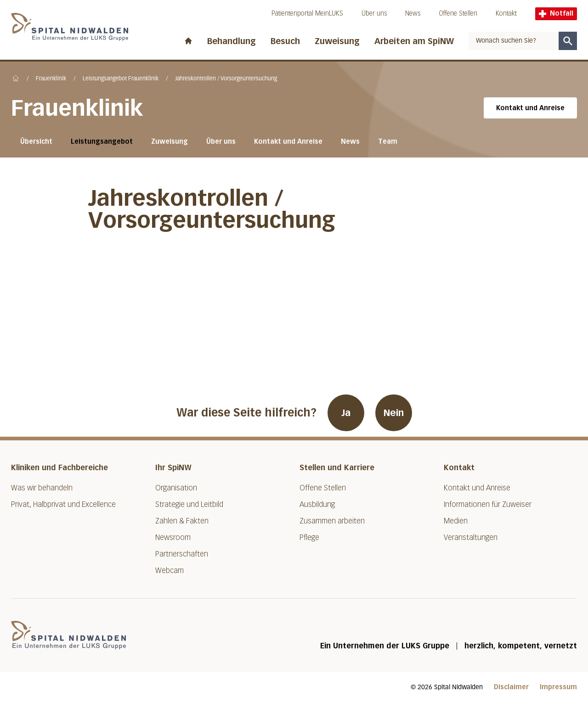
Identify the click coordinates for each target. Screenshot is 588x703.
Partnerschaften (182, 554)
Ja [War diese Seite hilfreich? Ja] (346, 413)
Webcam (170, 571)
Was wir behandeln (42, 488)
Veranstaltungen (471, 537)
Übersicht (36, 142)
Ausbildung (317, 504)
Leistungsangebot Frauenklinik (121, 79)
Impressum (558, 687)
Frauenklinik (51, 79)
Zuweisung (337, 41)
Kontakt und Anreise (530, 108)
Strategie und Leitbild (189, 504)
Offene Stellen (458, 14)
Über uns (374, 14)
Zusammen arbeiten (332, 521)
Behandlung (232, 41)
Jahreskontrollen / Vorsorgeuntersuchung (226, 79)
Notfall (556, 14)
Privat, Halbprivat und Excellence (63, 504)
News (413, 14)
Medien (456, 521)
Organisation (176, 488)
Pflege (309, 537)
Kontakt (506, 14)
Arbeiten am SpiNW (414, 41)
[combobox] (514, 41)
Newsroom (173, 537)
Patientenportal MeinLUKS (307, 14)
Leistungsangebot (102, 142)
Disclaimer (511, 687)
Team (388, 142)
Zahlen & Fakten (182, 521)
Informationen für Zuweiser (488, 504)
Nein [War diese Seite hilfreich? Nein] (394, 413)
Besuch (285, 41)
